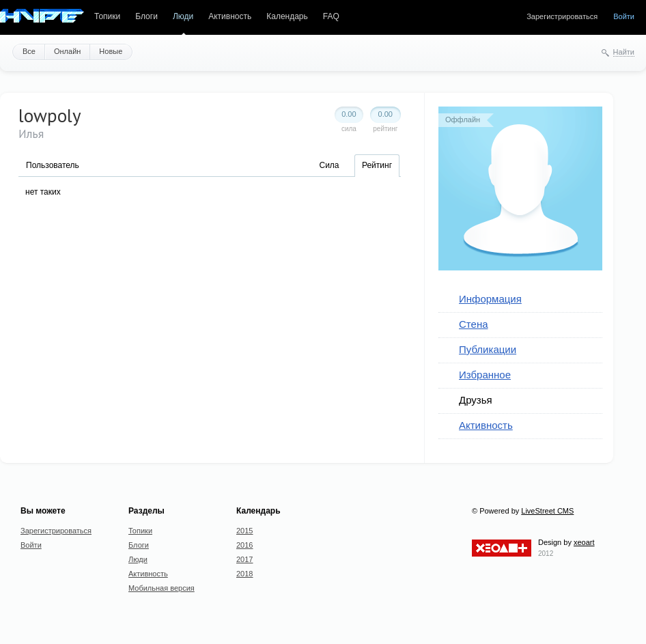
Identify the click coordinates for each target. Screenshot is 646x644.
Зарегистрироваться (562, 16)
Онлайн (67, 51)
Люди (183, 16)
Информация (490, 299)
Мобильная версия (161, 588)
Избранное (485, 375)
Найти (624, 52)
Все (29, 51)
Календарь (287, 16)
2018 (244, 574)
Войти (624, 16)
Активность (230, 16)
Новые (111, 51)
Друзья (476, 400)
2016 (244, 545)
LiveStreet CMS (547, 511)
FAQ (331, 16)
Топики (107, 16)
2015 (244, 531)
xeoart (584, 542)
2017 (244, 559)
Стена (474, 324)
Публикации (488, 349)
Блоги (146, 16)
